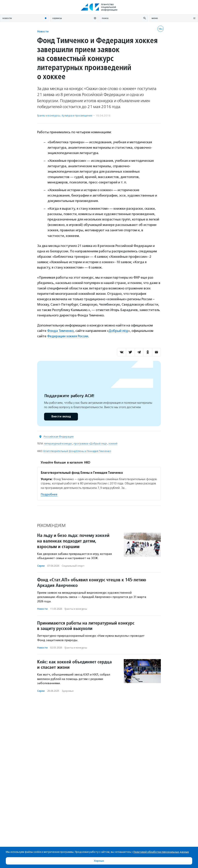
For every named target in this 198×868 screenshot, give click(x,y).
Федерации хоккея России (68, 336)
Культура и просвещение (77, 116)
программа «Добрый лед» (90, 444)
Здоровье (68, 691)
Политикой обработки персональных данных (161, 852)
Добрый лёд (118, 331)
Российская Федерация (59, 437)
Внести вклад (61, 417)
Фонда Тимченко (60, 331)
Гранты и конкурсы (49, 116)
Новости (43, 31)
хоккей (113, 444)
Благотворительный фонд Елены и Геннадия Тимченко (77, 451)
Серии (41, 566)
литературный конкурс (58, 444)
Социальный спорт (73, 566)
